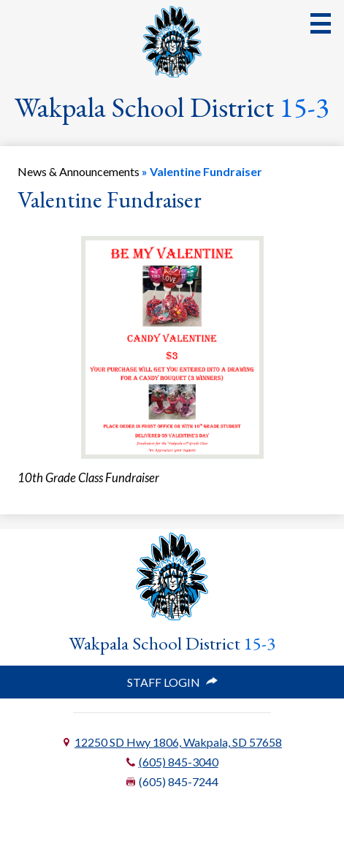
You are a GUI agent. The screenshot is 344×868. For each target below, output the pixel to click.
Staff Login (172, 682)
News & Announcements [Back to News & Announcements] (79, 171)
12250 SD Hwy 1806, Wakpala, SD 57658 (178, 742)
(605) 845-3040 (179, 762)
